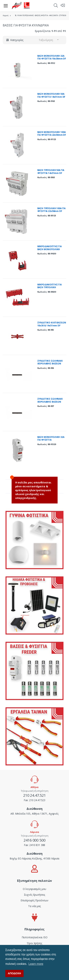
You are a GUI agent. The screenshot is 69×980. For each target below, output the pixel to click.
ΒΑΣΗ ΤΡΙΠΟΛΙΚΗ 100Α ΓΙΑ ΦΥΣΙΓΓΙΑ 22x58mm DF (52, 210)
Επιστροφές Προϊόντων (34, 900)
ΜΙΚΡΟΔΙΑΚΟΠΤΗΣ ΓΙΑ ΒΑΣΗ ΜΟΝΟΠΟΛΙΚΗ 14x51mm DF (49, 249)
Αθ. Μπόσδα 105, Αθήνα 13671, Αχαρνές (34, 814)
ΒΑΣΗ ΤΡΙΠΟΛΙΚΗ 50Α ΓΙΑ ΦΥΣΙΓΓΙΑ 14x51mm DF (51, 172)
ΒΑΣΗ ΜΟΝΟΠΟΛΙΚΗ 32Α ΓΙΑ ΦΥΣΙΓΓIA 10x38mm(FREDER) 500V (51, 440)
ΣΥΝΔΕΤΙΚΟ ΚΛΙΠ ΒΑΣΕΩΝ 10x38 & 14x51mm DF (52, 324)
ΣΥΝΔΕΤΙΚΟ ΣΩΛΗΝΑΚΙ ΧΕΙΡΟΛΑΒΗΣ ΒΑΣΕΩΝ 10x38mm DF (50, 364)
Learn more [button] (36, 964)
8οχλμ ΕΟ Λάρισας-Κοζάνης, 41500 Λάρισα (35, 858)
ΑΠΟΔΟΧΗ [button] (14, 973)
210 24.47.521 (34, 795)
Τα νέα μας (34, 906)
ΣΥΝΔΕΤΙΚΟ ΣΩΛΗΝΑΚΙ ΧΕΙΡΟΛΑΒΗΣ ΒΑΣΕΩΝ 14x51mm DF (50, 402)
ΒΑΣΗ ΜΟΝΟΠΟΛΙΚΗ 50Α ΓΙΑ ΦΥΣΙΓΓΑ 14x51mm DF (51, 95)
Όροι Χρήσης (34, 943)
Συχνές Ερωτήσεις (35, 895)
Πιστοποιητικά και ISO (35, 937)
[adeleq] (21, 6)
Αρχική (6, 15)
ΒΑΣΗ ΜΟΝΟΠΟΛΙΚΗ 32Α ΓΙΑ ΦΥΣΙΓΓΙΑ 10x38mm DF (52, 57)
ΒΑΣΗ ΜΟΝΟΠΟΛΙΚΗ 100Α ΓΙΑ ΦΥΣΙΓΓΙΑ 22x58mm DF (52, 134)
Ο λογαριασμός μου (35, 889)
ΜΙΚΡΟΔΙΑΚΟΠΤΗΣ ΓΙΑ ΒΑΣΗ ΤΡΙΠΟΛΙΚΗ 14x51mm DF (49, 287)
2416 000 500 (34, 840)
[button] (56, 5)
